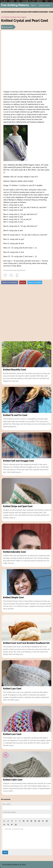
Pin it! (23, 282)
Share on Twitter (35, 282)
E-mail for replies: (9, 812)
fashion (23, 270)
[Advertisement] (26, 60)
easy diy (16, 270)
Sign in (34, 5)
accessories (8, 270)
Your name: (7, 804)
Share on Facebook (10, 282)
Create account (44, 5)
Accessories (8, 27)
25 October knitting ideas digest (14, 17)
